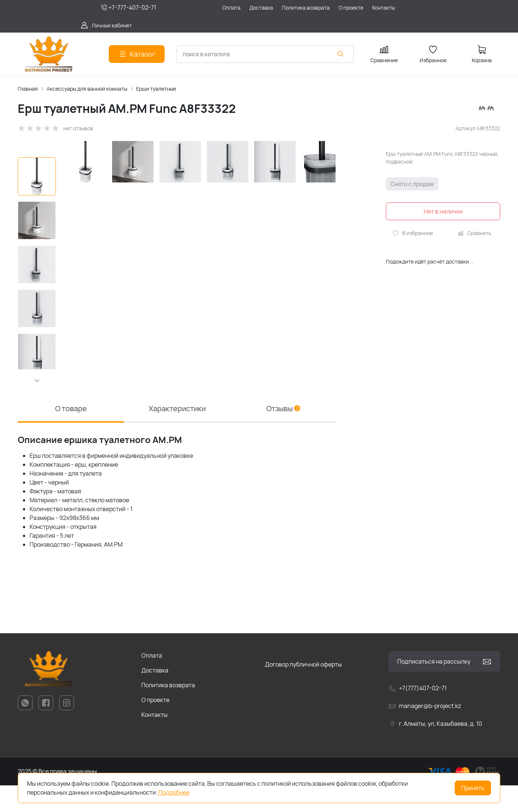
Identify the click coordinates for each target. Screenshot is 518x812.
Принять (473, 788)
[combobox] (265, 54)
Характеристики (177, 435)
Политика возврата (168, 712)
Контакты (154, 741)
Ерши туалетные (156, 89)
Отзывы (283, 435)
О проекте (155, 727)
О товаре (71, 435)
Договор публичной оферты (303, 691)
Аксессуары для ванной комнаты (87, 89)
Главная (28, 89)
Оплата (152, 682)
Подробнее (174, 792)
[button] (37, 380)
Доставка (155, 697)
